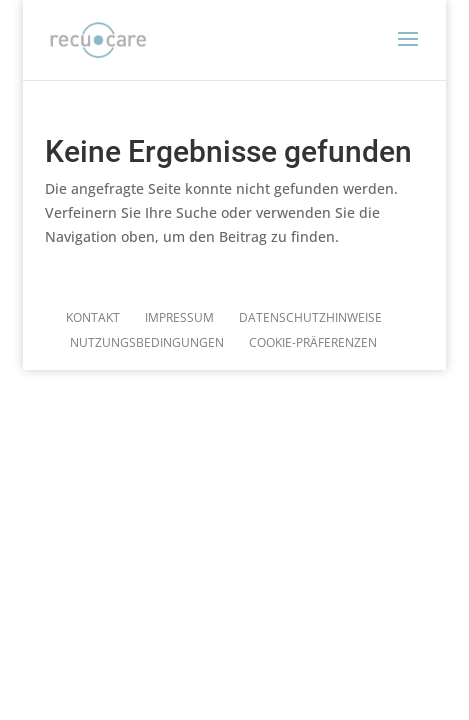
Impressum (179, 317)
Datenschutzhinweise (310, 317)
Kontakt (93, 317)
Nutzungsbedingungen (147, 342)
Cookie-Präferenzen (313, 342)
